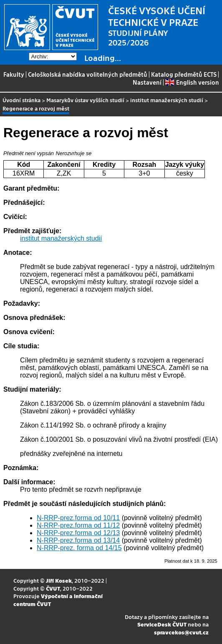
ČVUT (53, 588)
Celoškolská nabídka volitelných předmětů (88, 74)
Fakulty (14, 74)
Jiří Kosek (59, 580)
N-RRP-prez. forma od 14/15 (79, 548)
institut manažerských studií (167, 100)
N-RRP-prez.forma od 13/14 (78, 540)
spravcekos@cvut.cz (181, 632)
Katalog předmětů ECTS (184, 74)
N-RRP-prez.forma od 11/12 (78, 525)
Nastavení (147, 82)
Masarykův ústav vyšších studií (85, 100)
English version (192, 82)
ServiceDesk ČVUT (162, 624)
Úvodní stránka (21, 100)
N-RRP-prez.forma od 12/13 (78, 533)
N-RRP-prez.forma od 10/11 (78, 518)
